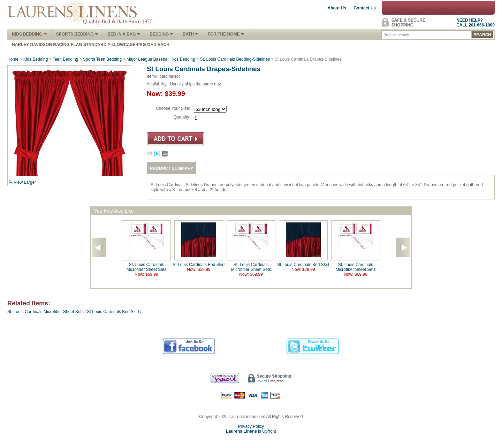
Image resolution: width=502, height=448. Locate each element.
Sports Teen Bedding (102, 59)
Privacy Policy (251, 426)
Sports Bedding (77, 34)
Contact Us (365, 8)
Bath (191, 34)
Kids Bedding (29, 34)
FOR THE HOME (226, 34)
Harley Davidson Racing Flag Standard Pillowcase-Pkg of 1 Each (91, 45)
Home (13, 59)
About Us (337, 8)
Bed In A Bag (124, 34)
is (251, 431)
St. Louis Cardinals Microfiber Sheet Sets (147, 267)
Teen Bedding (65, 59)
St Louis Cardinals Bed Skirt (199, 265)
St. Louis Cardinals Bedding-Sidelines (235, 59)
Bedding (161, 34)
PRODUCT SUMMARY (172, 168)
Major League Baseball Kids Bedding (161, 59)
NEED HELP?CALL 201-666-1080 (476, 23)
